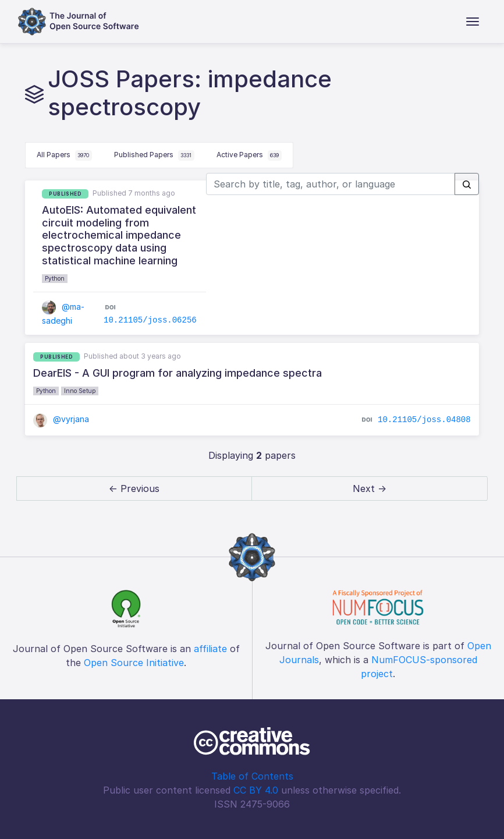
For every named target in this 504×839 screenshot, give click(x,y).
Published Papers (154, 155)
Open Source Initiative (134, 663)
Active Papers (249, 155)
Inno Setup (80, 391)
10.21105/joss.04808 (424, 420)
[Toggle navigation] (473, 22)
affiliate (210, 649)
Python (55, 278)
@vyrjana (61, 419)
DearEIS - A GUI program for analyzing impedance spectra (178, 373)
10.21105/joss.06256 (150, 320)
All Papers (64, 155)
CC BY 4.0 (256, 790)
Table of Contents (252, 776)
